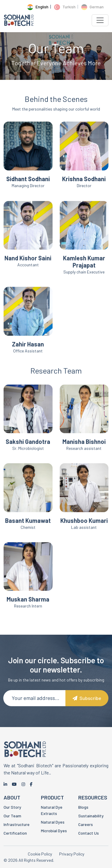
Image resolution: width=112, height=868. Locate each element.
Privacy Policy (72, 854)
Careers (86, 824)
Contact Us (89, 833)
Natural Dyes (53, 822)
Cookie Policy (40, 854)
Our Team (12, 816)
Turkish (65, 7)
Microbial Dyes (54, 831)
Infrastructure (17, 824)
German (92, 7)
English (38, 7)
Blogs (83, 807)
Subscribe (87, 698)
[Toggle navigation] (100, 20)
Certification (15, 833)
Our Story (12, 807)
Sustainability (91, 816)
